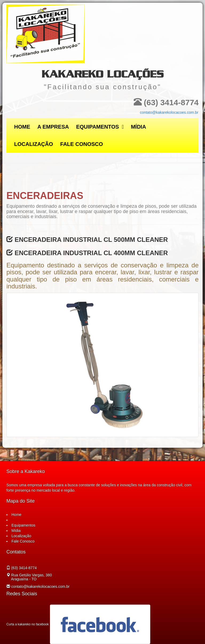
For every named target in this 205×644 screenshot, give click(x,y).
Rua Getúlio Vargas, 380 (31, 577)
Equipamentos (100, 127)
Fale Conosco (82, 144)
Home (22, 127)
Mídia (138, 127)
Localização (34, 144)
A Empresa (53, 127)
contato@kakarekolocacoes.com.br (169, 112)
